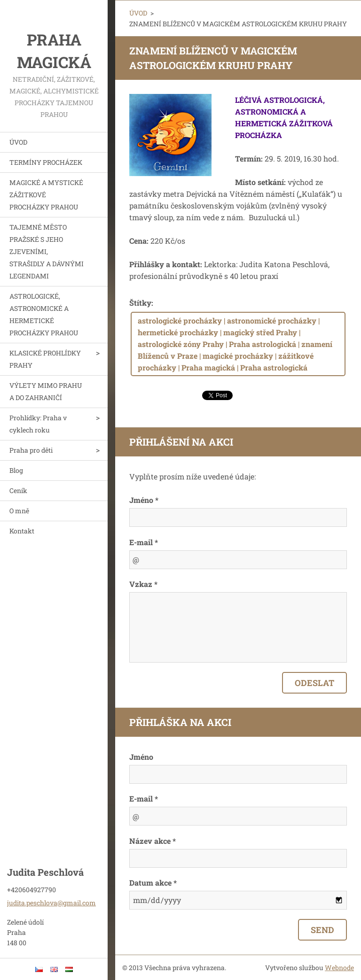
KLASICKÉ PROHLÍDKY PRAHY (45, 359)
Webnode (339, 968)
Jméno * (144, 500)
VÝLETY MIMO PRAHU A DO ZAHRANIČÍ (46, 391)
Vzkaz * (143, 584)
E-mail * (144, 542)
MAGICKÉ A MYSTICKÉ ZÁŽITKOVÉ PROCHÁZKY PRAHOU (46, 195)
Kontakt (22, 531)
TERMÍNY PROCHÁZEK (46, 162)
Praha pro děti (31, 450)
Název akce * (153, 841)
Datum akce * (153, 883)
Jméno (141, 757)
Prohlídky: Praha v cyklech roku (38, 424)
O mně (19, 511)
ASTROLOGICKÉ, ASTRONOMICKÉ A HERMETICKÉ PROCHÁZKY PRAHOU (44, 314)
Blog (16, 470)
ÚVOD (18, 142)
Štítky (140, 303)
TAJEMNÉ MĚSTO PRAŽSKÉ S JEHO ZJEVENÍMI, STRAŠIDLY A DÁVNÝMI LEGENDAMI (47, 251)
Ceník (18, 490)
